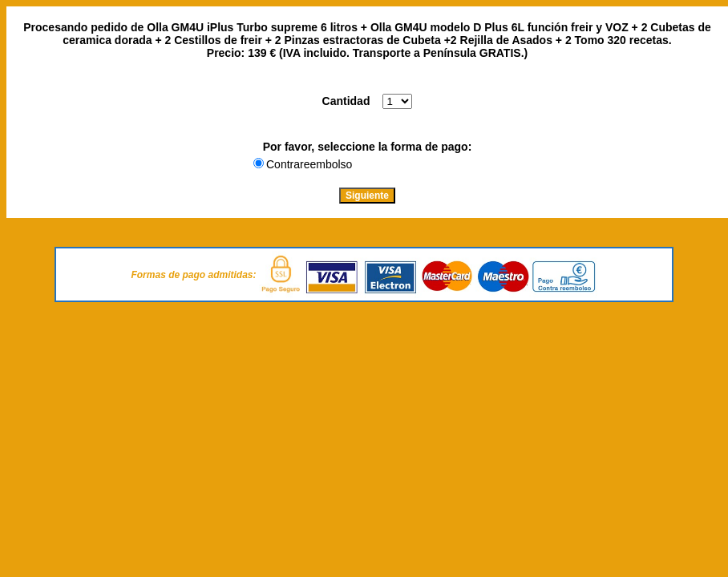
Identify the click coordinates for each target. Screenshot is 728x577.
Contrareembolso (309, 164)
